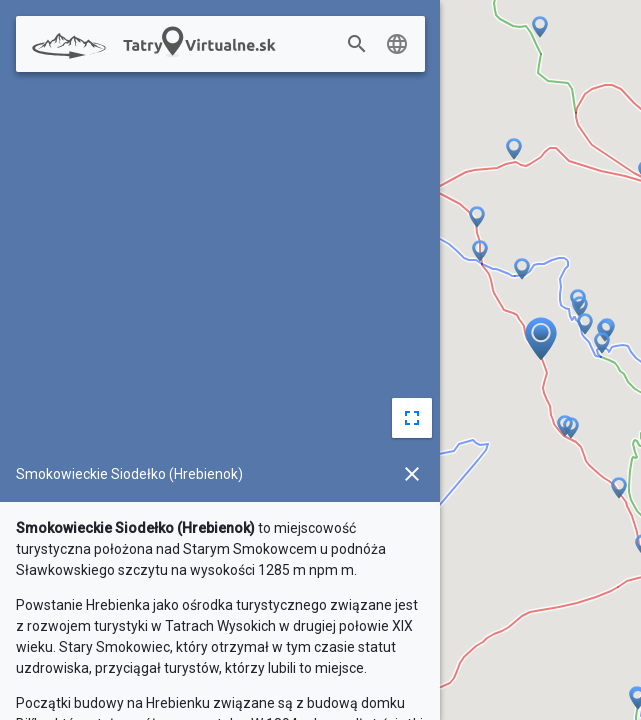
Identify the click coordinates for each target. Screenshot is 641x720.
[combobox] (378, 45)
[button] (619, 489)
